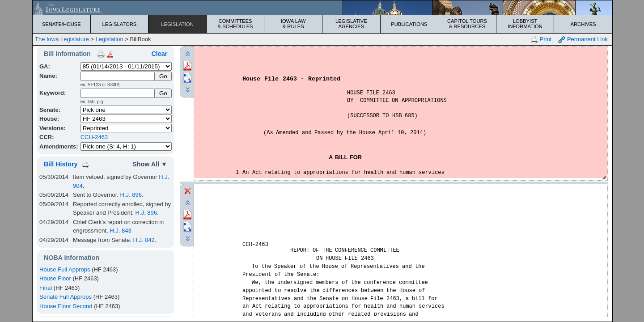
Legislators (120, 24)
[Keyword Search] (118, 93)
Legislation (177, 24)
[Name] (118, 76)
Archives (583, 24)
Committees (235, 24)
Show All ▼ (150, 164)
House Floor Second (66, 306)
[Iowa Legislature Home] (322, 8)
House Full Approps (65, 269)
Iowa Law (293, 24)
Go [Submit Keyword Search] (163, 93)
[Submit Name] (163, 76)
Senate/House (61, 24)
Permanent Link (583, 40)
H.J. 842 (144, 240)
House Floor (55, 278)
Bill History (61, 164)
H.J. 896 (131, 195)
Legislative (351, 24)
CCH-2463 (94, 137)
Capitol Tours (467, 24)
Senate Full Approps (66, 297)
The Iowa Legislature (62, 39)
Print (541, 40)
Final (46, 288)
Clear (159, 54)
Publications (409, 24)
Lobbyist (525, 24)
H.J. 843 (120, 231)
